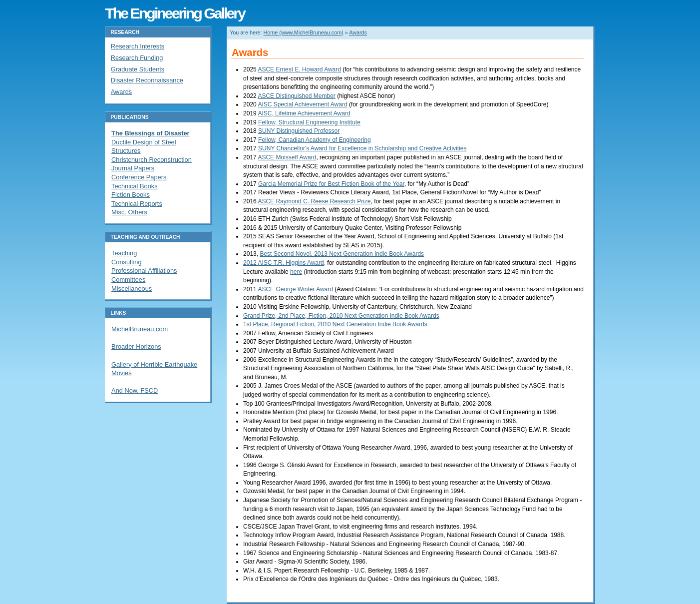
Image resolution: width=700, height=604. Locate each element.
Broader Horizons (136, 346)
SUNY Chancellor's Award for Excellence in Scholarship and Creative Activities (362, 148)
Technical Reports (137, 204)
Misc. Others (129, 212)
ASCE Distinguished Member (296, 96)
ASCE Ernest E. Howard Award (299, 69)
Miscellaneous (132, 289)
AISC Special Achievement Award (302, 104)
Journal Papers (133, 168)
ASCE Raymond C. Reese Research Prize (314, 201)
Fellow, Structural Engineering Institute (309, 122)
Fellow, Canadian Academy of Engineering (314, 140)
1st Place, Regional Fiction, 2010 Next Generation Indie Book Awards (335, 324)
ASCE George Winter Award (295, 289)
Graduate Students (138, 69)
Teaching (124, 253)
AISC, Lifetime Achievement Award (304, 113)
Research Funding (137, 58)
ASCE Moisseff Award (287, 157)
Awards (358, 32)
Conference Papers (139, 177)
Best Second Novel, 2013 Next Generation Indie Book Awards (342, 254)
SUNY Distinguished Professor (299, 131)
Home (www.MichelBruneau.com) (304, 32)
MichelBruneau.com (140, 329)
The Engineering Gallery (175, 13)
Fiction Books (131, 195)
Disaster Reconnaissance (147, 80)
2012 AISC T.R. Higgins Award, (284, 263)
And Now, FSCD (135, 390)
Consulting (126, 262)
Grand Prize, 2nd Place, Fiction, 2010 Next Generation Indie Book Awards (341, 316)
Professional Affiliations (144, 271)
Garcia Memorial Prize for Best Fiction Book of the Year (331, 184)
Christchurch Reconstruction (152, 160)
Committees (128, 280)
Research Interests (138, 46)
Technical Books (134, 186)
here (296, 272)
